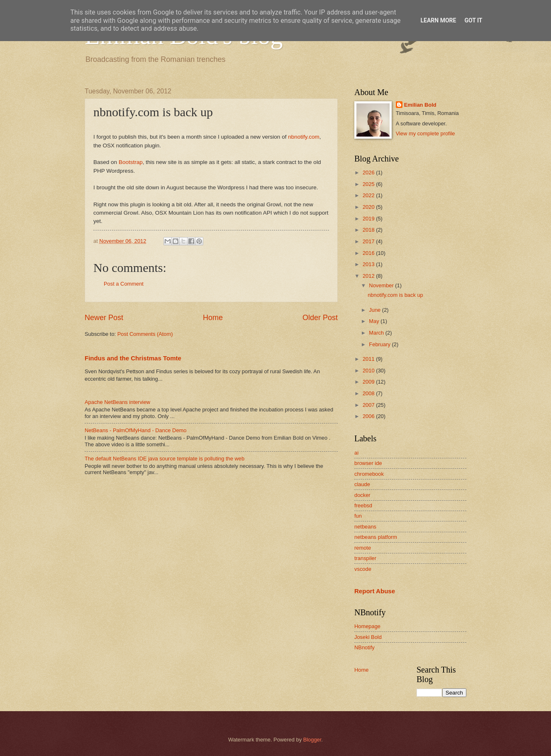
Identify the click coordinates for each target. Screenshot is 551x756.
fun (358, 516)
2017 (369, 241)
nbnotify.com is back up (395, 295)
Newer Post (104, 318)
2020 (369, 207)
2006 (369, 416)
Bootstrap (131, 162)
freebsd (363, 505)
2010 (369, 371)
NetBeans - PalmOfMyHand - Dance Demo (135, 430)
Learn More (438, 20)
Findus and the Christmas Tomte (133, 358)
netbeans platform (376, 537)
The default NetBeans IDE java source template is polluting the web (165, 459)
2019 (369, 219)
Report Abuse (375, 591)
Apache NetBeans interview (117, 402)
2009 (369, 382)
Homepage (367, 626)
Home (213, 318)
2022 (369, 195)
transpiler (365, 558)
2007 (369, 405)
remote (363, 548)
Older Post (320, 318)
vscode (363, 569)
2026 (369, 172)
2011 (369, 359)
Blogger (312, 740)
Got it (473, 20)
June (375, 310)
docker (362, 495)
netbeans (365, 527)
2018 (369, 230)
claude (362, 484)
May (375, 321)
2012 (369, 276)
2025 (369, 184)
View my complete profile (425, 133)
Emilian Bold (420, 105)
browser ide (368, 463)
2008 (369, 393)
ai (356, 453)
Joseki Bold (368, 637)
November (382, 285)
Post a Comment (124, 284)
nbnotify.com (304, 137)
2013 (369, 264)
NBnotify (364, 647)
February (380, 344)
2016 (369, 253)
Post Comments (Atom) (145, 334)
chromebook (369, 474)
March (377, 333)
